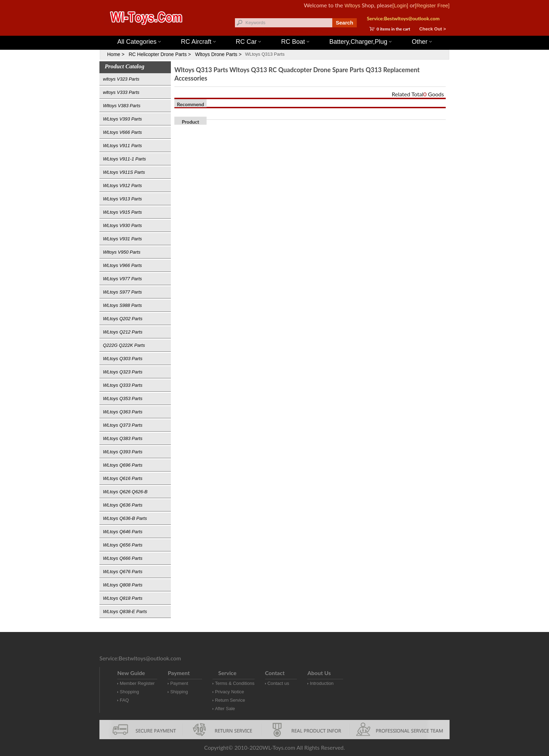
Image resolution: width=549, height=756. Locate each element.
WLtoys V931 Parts (122, 239)
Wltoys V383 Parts (122, 106)
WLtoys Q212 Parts (123, 332)
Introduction (322, 683)
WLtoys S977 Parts (122, 292)
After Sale (225, 709)
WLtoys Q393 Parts (123, 452)
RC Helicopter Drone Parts (158, 54)
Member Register (137, 683)
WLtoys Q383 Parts (123, 438)
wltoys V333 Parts (121, 92)
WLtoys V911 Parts (122, 146)
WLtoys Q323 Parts (123, 372)
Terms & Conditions (235, 683)
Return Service (230, 700)
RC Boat (295, 42)
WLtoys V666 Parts (122, 132)
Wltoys (352, 5)
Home (114, 54)
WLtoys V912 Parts (122, 185)
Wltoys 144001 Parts (282, 32)
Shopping (129, 692)
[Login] (400, 5)
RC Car (248, 42)
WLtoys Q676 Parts (123, 572)
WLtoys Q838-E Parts (125, 611)
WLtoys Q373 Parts (123, 425)
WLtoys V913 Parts (122, 199)
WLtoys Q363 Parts (123, 412)
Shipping (179, 692)
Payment (179, 683)
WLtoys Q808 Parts (123, 585)
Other (422, 42)
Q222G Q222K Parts (124, 345)
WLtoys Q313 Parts (265, 54)
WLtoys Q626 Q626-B (125, 492)
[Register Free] (432, 5)
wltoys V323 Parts (121, 79)
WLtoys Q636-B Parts (125, 518)
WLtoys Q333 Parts (123, 385)
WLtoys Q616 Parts (123, 478)
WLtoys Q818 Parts (123, 598)
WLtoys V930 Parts (122, 225)
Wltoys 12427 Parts (313, 32)
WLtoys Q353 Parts (123, 398)
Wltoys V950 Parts (122, 252)
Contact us (278, 683)
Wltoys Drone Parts (216, 54)
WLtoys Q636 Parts (123, 505)
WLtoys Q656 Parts (123, 545)
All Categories (139, 42)
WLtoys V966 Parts (122, 265)
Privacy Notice (230, 692)
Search (345, 23)
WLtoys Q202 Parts (123, 319)
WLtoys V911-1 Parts (124, 159)
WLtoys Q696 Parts (123, 465)
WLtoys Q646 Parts (123, 532)
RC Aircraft (198, 42)
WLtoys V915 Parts (122, 212)
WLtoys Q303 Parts (123, 359)
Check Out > (432, 29)
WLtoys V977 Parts (122, 279)
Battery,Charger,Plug (361, 42)
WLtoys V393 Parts (122, 119)
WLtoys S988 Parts (122, 305)
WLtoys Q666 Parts (123, 558)
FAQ (124, 700)
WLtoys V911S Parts (124, 172)
